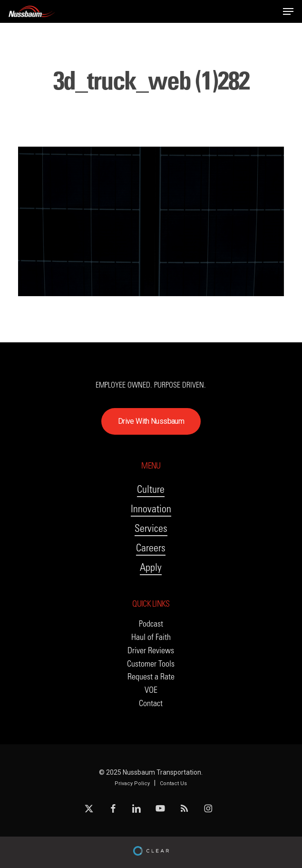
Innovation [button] (151, 509)
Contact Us (173, 783)
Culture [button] (151, 489)
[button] (288, 11)
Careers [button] (151, 548)
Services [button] (151, 528)
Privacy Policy (132, 783)
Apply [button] (151, 567)
